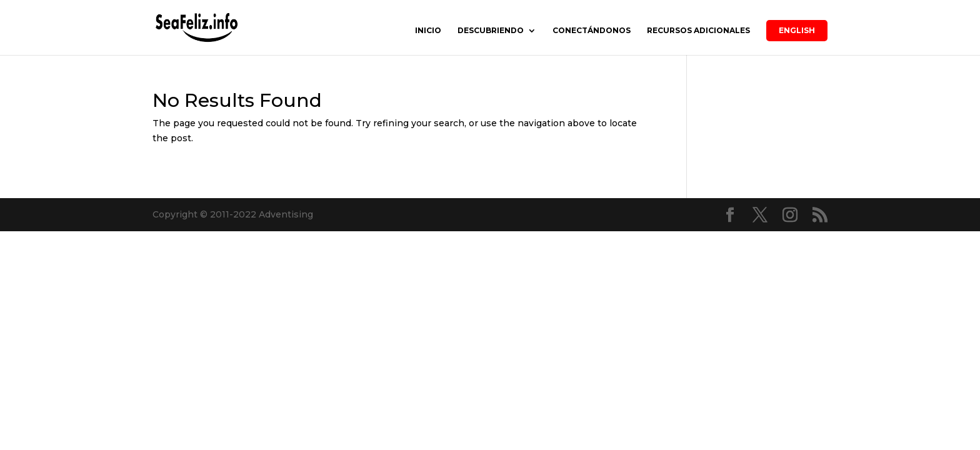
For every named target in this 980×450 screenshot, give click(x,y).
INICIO (428, 31)
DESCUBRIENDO (491, 31)
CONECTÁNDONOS (592, 31)
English (797, 30)
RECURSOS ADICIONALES (698, 31)
